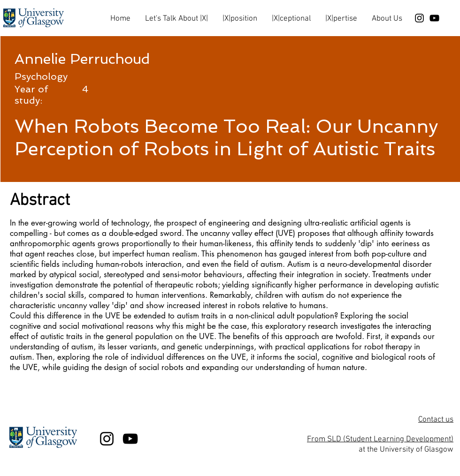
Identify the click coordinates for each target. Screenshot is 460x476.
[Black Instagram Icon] (419, 18)
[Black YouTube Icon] (434, 18)
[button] (176, 15)
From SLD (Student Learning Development (379, 439)
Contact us (436, 420)
